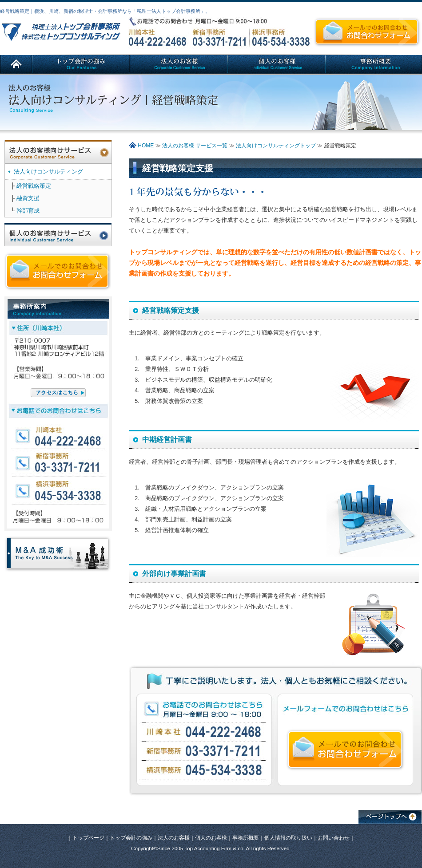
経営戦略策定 (34, 186)
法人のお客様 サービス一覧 (196, 146)
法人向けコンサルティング (48, 172)
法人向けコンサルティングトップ (276, 146)
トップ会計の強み (131, 838)
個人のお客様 (211, 838)
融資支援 (28, 198)
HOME (141, 146)
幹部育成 (28, 211)
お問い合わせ (334, 838)
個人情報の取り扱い (288, 838)
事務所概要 (246, 838)
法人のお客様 (174, 838)
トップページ (88, 838)
